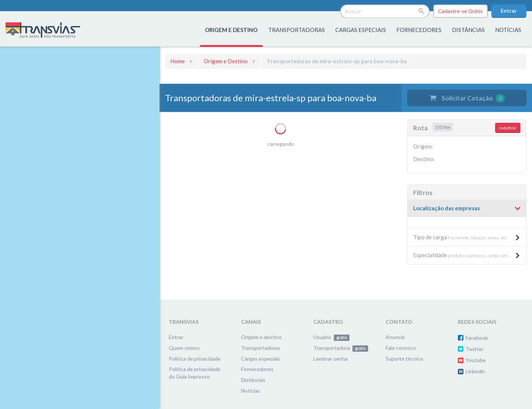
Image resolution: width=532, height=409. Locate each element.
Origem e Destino (226, 61)
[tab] (467, 209)
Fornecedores (257, 369)
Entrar (509, 11)
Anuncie (395, 337)
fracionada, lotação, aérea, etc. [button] (467, 237)
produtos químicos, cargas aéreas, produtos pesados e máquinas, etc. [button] (470, 255)
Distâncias (253, 380)
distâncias (468, 30)
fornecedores (419, 30)
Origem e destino (261, 337)
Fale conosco (401, 348)
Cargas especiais (361, 30)
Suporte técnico (404, 359)
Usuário (331, 337)
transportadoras (297, 30)
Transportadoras (261, 348)
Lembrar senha (330, 359)
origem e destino (231, 30)
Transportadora (341, 348)
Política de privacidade (195, 359)
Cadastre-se (460, 11)
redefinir (508, 128)
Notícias (508, 30)
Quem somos (184, 348)
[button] (467, 208)
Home (178, 61)
